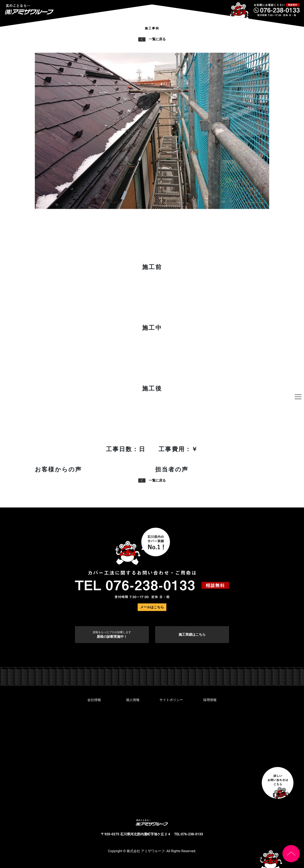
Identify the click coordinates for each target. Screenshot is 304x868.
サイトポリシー (171, 700)
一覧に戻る (152, 39)
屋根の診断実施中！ (112, 635)
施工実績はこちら (192, 635)
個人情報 (133, 700)
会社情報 (94, 700)
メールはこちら (152, 607)
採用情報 (210, 700)
